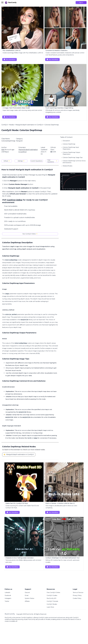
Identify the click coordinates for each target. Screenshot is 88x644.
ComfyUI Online (15, 200)
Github (7, 161)
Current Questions (36, 161)
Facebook (8, 595)
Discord (27, 593)
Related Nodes (67, 166)
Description (66, 141)
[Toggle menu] (2, 2)
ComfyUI (5, 125)
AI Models (47, 619)
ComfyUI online (44, 618)
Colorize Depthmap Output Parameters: (71, 153)
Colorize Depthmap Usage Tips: (73, 157)
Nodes (12, 125)
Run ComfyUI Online (30, 234)
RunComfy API (52, 598)
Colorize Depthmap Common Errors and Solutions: (74, 162)
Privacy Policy (77, 595)
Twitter (7, 601)
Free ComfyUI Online (53, 593)
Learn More (50, 607)
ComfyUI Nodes (52, 604)
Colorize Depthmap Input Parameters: (71, 148)
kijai (3, 150)
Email (27, 595)
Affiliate (27, 601)
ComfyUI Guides (52, 595)
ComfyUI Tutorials (52, 601)
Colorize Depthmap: (69, 144)
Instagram (8, 598)
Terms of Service (78, 593)
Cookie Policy (77, 598)
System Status (29, 598)
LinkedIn (7, 593)
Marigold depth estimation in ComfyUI (29, 125)
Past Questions (52, 161)
